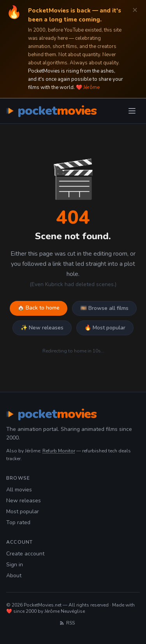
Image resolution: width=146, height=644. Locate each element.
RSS (67, 623)
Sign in (15, 565)
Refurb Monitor (59, 451)
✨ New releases (42, 328)
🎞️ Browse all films (104, 308)
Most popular (23, 511)
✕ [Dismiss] (135, 10)
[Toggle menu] (132, 111)
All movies (19, 490)
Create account (25, 554)
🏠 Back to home (39, 308)
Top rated (18, 522)
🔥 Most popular (105, 328)
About (14, 576)
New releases (24, 501)
